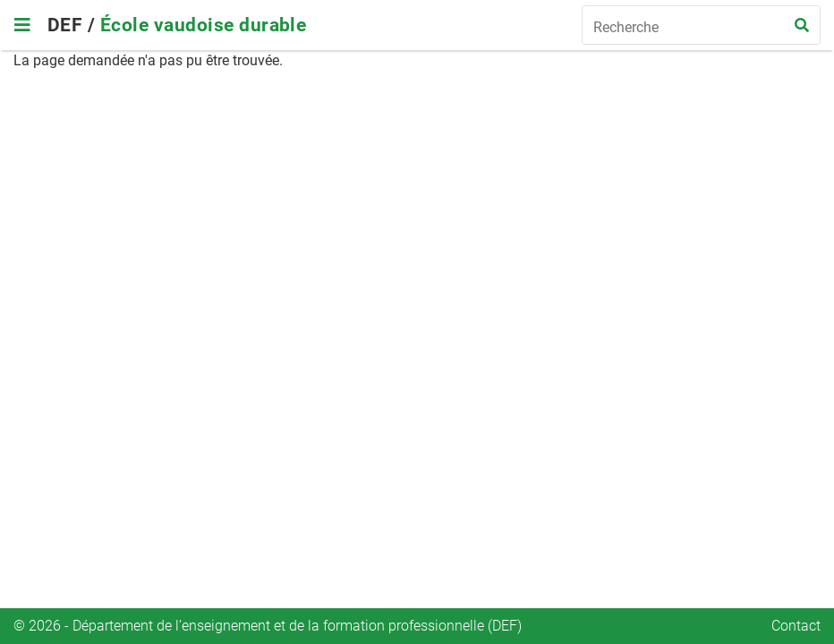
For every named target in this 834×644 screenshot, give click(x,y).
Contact (796, 626)
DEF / (74, 25)
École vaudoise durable (204, 25)
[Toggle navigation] (22, 25)
